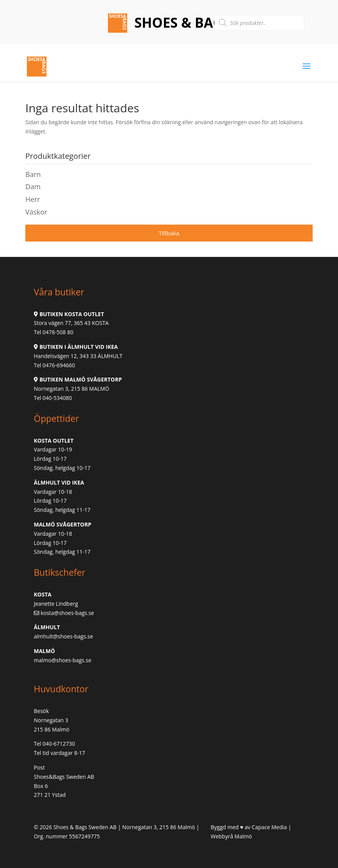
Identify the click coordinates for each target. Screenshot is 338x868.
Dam (33, 187)
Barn (33, 174)
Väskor (36, 212)
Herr (33, 199)
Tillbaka (169, 233)
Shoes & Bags (181, 22)
